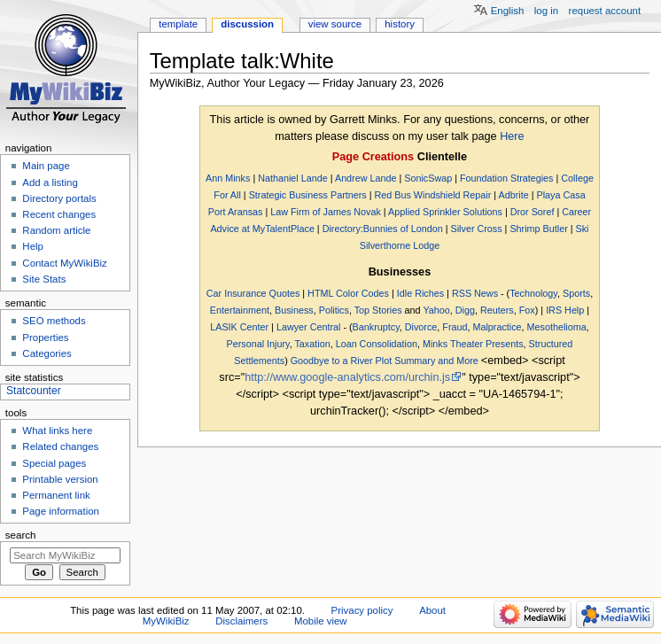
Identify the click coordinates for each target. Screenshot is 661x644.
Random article (56, 230)
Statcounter (34, 391)
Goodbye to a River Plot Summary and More (385, 361)
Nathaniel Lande (293, 178)
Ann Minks (228, 178)
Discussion (247, 24)
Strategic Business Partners (308, 195)
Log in (546, 11)
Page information (61, 511)
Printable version (60, 479)
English (508, 11)
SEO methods (54, 321)
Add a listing (50, 182)
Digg (465, 310)
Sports (576, 293)
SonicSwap (428, 178)
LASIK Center (239, 327)
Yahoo (436, 310)
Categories (47, 353)
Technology (533, 293)
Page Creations (373, 157)
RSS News (475, 293)
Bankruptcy (376, 327)
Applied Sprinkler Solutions (445, 212)
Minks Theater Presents (473, 344)
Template (178, 24)
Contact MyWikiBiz (64, 263)
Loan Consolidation (377, 344)
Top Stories (378, 310)
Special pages (54, 463)
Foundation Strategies (507, 178)
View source (335, 24)
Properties (45, 338)
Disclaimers (241, 621)
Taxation (312, 344)
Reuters (497, 310)
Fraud (455, 327)
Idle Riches (420, 293)
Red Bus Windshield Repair (432, 195)
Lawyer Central (309, 327)
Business (294, 310)
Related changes (60, 446)
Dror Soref (533, 212)
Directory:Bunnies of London (383, 229)
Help (33, 246)
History (400, 24)
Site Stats (44, 279)
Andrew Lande (366, 178)
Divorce (421, 327)
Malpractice (497, 327)
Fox (527, 310)
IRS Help (565, 310)
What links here (57, 431)
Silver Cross (477, 229)
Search (21, 535)
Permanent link (56, 495)
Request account (605, 11)
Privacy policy (362, 610)
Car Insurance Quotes (253, 293)
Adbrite (514, 195)
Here (512, 136)
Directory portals (59, 198)
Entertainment (240, 310)
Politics (334, 310)
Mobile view (321, 621)
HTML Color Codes (348, 293)
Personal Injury (258, 344)
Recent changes (59, 214)
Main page (46, 166)
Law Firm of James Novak (326, 212)
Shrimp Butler (538, 229)
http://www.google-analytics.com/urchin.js (347, 377)
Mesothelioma (557, 327)
